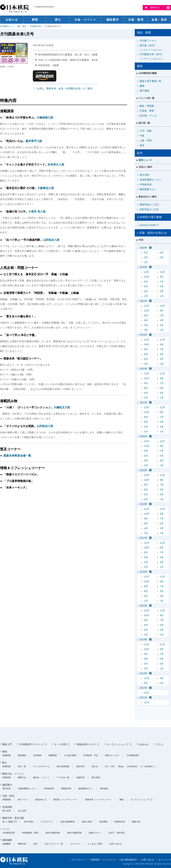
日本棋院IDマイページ (31, 744)
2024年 (143, 301)
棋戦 (5, 752)
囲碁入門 (7, 744)
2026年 (143, 248)
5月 (146, 253)
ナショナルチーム (41, 766)
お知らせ (144, 744)
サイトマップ (165, 860)
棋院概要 (7, 840)
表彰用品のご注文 (149, 209)
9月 (162, 277)
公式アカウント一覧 (54, 844)
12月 (147, 272)
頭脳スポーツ (95, 833)
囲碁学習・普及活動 (13, 818)
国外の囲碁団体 (74, 833)
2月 (162, 257)
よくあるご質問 (95, 844)
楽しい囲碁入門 (10, 822)
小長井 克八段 (37, 212)
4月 (162, 253)
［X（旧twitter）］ (148, 766)
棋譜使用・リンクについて (104, 860)
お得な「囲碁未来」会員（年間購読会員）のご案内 (65, 88)
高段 (142, 145)
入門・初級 (146, 131)
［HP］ (113, 766)
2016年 (143, 572)
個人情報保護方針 (129, 860)
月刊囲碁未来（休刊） (154, 57)
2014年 (143, 639)
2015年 (143, 606)
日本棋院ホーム (7, 26)
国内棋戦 (22, 755)
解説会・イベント (41, 777)
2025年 (143, 267)
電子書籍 (144, 91)
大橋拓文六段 (62, 407)
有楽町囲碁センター (150, 180)
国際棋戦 (53, 755)
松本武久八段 (56, 165)
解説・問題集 (147, 106)
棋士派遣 (96, 777)
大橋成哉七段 (45, 118)
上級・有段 (146, 140)
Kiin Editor (29, 822)
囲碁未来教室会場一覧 (17, 456)
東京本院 (144, 175)
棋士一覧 (22, 766)
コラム (160, 744)
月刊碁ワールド (148, 41)
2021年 (143, 402)
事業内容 (22, 844)
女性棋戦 (37, 755)
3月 (146, 257)
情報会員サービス (86, 744)
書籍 (142, 86)
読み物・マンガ (148, 116)
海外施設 (104, 789)
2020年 (143, 436)
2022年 (143, 369)
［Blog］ (121, 766)
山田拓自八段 (51, 240)
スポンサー (75, 844)
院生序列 (80, 766)
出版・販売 (22, 26)
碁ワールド (23, 800)
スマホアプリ (47, 822)
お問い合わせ (115, 844)
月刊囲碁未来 (35, 26)
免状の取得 (87, 822)
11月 (162, 272)
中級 (142, 136)
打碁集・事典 (147, 111)
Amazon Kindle (148, 225)
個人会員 (7, 811)
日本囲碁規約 (133, 755)
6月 (146, 286)
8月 (146, 282)
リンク (6, 829)
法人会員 (22, 811)
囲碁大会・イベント (13, 774)
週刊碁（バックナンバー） (66, 800)
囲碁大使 (136, 822)
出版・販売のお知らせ (153, 233)
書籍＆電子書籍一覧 (150, 81)
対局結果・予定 (91, 755)
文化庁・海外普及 (117, 833)
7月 (162, 282)
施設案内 (7, 785)
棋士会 (95, 766)
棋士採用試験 (63, 766)
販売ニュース (145, 160)
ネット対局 (60, 744)
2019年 (143, 470)
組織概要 (7, 844)
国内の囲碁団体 (53, 833)
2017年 (143, 538)
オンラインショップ (117, 744)
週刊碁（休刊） (154, 48)
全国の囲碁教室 (67, 822)
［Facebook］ (132, 766)
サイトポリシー (79, 860)
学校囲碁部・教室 (30, 833)
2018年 (143, 504)
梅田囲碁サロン (148, 189)
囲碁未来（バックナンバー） (99, 800)
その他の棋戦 (70, 755)
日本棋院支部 (9, 833)
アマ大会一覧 (63, 777)
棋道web (39, 800)
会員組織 (7, 807)
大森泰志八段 (46, 188)
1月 (146, 262)
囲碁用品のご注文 (149, 205)
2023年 (143, 335)
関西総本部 (66, 789)
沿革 (35, 844)
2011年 (143, 698)
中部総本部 (146, 184)
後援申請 (80, 777)
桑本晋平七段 (34, 141)
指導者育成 (120, 822)
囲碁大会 (22, 777)
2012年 (143, 688)
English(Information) (45, 7)
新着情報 (7, 755)
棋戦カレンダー (112, 755)
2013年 (143, 673)
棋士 (5, 763)
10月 (147, 277)
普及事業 (103, 822)
